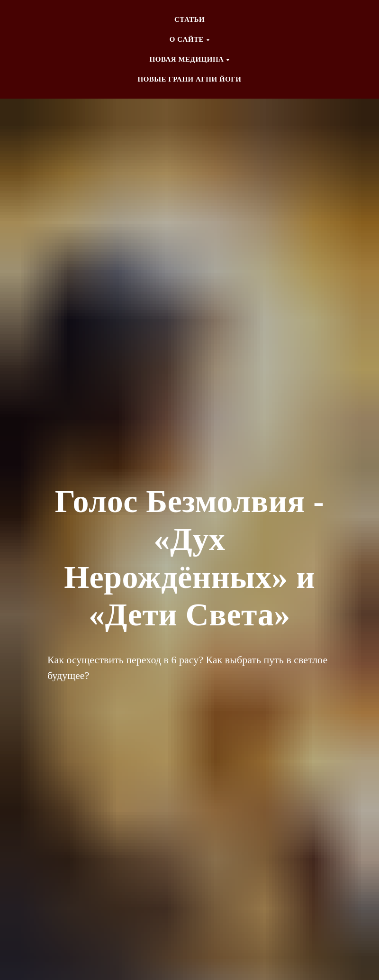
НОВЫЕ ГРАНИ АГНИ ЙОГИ (189, 79)
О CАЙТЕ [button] (187, 39)
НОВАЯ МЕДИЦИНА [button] (187, 59)
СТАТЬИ (189, 19)
